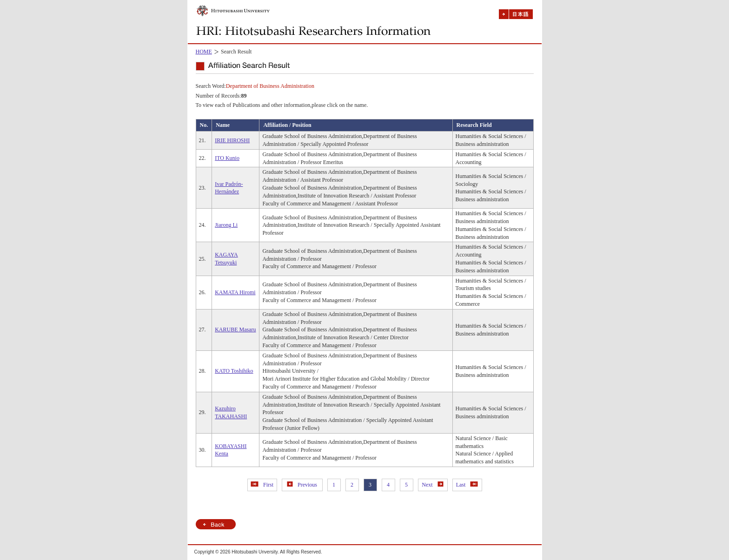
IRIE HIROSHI (232, 140)
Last (467, 485)
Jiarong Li (226, 225)
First (262, 485)
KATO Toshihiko (234, 371)
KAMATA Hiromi (235, 292)
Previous (302, 485)
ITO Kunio (227, 158)
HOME (204, 52)
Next (432, 485)
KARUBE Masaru (235, 329)
